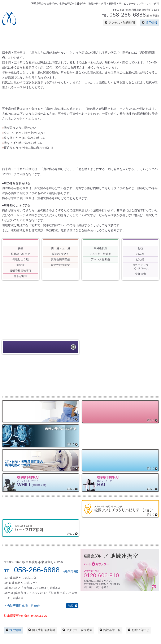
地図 (71, 606)
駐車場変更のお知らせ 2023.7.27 (26, 616)
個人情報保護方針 (44, 630)
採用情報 (151, 23)
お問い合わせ (140, 630)
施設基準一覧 (112, 630)
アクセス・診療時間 (122, 23)
